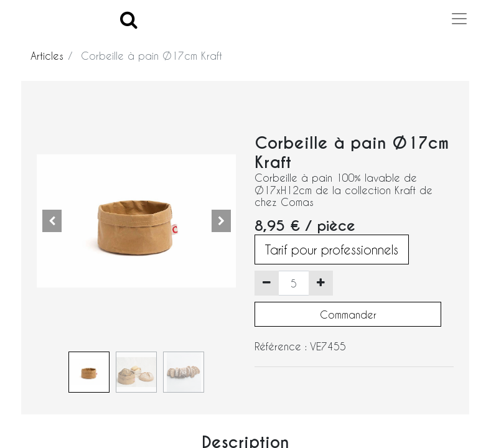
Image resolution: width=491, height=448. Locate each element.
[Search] (129, 19)
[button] (52, 221)
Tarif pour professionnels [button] (332, 250)
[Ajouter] (321, 283)
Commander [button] (348, 315)
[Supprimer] (267, 283)
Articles (47, 56)
